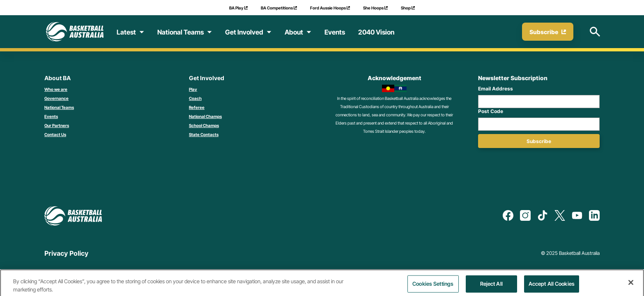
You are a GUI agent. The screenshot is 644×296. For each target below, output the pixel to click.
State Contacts (204, 134)
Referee (197, 107)
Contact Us (55, 134)
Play (193, 89)
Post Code (491, 111)
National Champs (205, 116)
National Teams (59, 107)
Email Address (496, 89)
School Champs (204, 125)
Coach (195, 98)
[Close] (631, 286)
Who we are (56, 89)
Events (51, 116)
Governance (56, 98)
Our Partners (57, 125)
